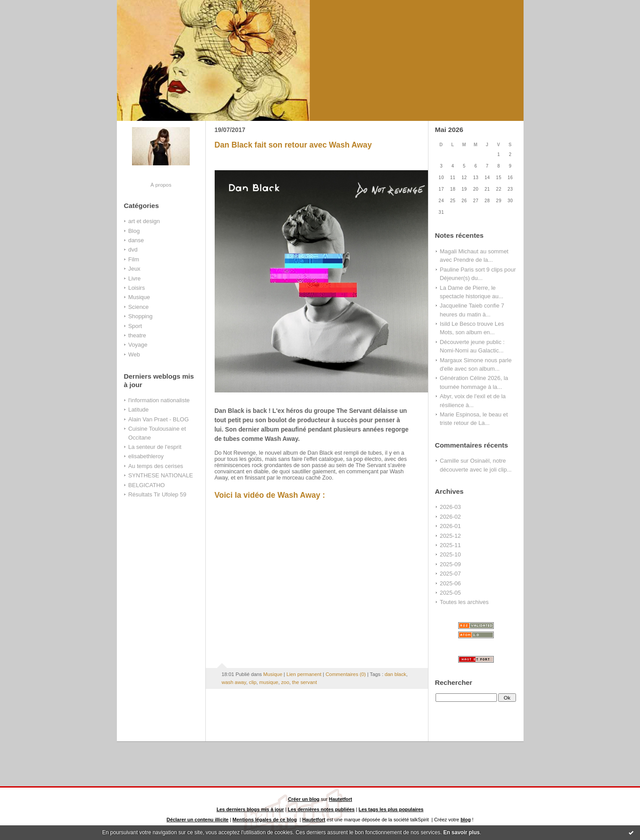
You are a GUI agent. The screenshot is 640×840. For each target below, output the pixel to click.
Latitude (139, 410)
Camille (450, 461)
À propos (161, 185)
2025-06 (450, 583)
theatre (137, 335)
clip (253, 682)
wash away (234, 682)
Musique (139, 297)
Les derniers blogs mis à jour (250, 809)
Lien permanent (304, 674)
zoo (285, 682)
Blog (134, 231)
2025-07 (450, 574)
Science (139, 307)
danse (136, 240)
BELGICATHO (147, 485)
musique (269, 682)
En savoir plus (461, 832)
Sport (135, 326)
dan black (395, 674)
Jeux (134, 269)
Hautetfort (340, 799)
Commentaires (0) (346, 674)
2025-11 (450, 545)
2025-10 (450, 554)
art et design (144, 221)
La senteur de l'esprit (155, 447)
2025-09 (450, 564)
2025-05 (450, 593)
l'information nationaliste (159, 400)
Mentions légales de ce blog (265, 820)
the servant (304, 682)
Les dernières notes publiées (321, 809)
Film (134, 259)
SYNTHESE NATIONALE (161, 475)
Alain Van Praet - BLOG (159, 419)
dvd (133, 250)
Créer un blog (304, 799)
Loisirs (137, 288)
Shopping (141, 316)
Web (134, 354)
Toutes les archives (464, 602)
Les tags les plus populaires (391, 809)
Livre (135, 278)
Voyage (138, 345)
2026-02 (450, 517)
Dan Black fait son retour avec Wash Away (293, 145)
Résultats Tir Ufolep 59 (158, 494)
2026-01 (450, 526)
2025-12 (450, 536)
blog (466, 820)
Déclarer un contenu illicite (198, 820)
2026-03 (450, 507)
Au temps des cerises (156, 466)
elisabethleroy (146, 456)
